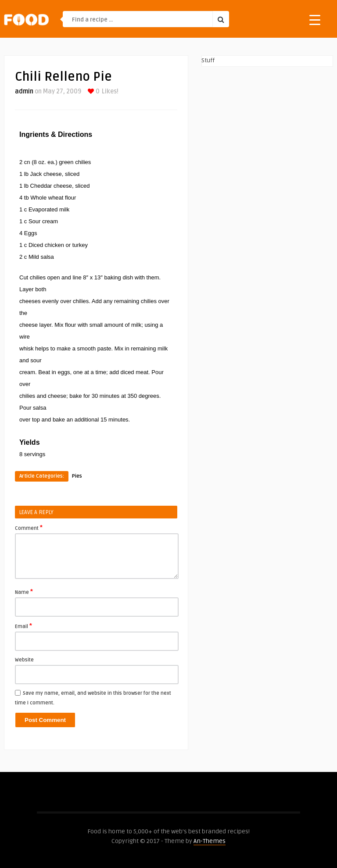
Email (23, 626)
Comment (29, 528)
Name (24, 592)
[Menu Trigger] (315, 20)
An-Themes (210, 841)
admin (24, 91)
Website (24, 660)
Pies (77, 476)
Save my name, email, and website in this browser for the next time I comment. (93, 698)
